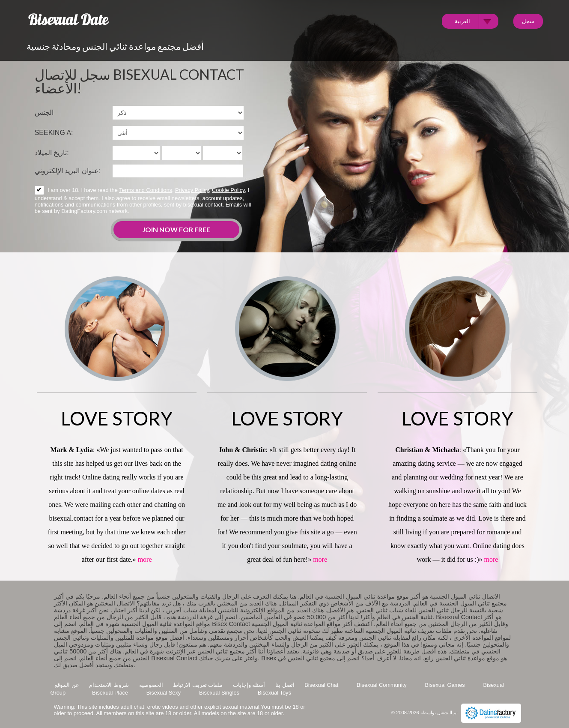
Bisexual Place (110, 693)
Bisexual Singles (219, 693)
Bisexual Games (445, 685)
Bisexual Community (382, 685)
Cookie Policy (228, 190)
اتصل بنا (285, 685)
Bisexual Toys (274, 693)
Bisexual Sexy (164, 693)
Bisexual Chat (321, 685)
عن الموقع (67, 685)
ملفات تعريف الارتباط (198, 685)
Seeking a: (54, 133)
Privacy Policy (192, 190)
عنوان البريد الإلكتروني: (67, 171)
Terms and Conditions (146, 190)
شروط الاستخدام (109, 685)
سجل (528, 21)
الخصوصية (151, 685)
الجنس (44, 112)
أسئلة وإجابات (249, 685)
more (145, 559)
